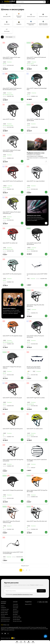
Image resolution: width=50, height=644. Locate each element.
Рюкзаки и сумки (17, 616)
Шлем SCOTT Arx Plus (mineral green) (12, 274)
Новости (3, 606)
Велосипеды (16, 606)
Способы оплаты (5, 611)
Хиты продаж (10, 37)
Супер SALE (15, 604)
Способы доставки (5, 609)
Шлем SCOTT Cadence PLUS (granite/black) (34, 244)
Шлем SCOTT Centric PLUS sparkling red (13, 181)
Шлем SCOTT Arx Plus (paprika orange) (12, 336)
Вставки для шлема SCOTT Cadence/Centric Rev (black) (34, 367)
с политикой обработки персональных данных (22, 594)
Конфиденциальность (6, 618)
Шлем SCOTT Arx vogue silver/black (36, 181)
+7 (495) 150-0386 (42, 602)
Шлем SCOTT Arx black (9, 119)
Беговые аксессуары (17, 621)
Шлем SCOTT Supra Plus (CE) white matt (37, 521)
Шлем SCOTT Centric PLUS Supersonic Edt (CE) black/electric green (12, 89)
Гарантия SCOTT (28, 604)
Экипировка (8, 6)
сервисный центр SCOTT (13, 627)
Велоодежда (16, 611)
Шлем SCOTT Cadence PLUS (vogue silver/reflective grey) (12, 151)
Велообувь (15, 614)
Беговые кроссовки (17, 618)
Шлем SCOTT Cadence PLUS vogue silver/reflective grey (11, 58)
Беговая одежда (16, 619)
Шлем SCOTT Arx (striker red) (10, 243)
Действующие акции (5, 621)
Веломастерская (4, 614)
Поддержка (3, 608)
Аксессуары (16, 608)
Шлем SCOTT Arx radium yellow (35, 429)
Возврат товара (4, 613)
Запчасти (15, 609)
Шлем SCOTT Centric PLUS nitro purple (12, 398)
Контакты (3, 616)
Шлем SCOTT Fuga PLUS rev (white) (36, 398)
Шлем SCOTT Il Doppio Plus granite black (13, 490)
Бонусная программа (5, 619)
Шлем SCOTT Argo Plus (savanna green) (13, 429)
